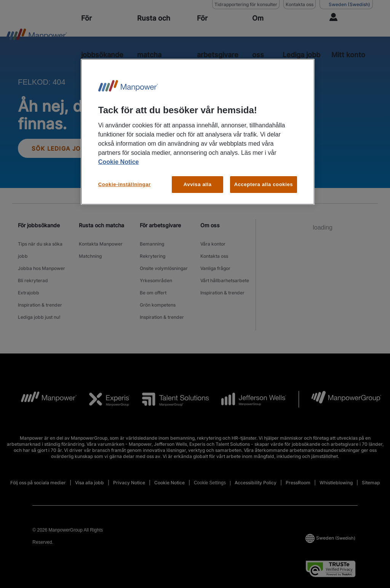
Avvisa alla (198, 184)
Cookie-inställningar (125, 184)
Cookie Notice (119, 162)
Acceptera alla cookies (264, 184)
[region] (198, 132)
